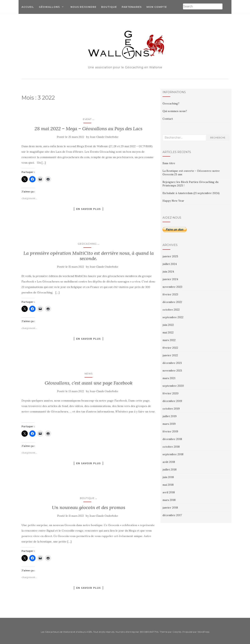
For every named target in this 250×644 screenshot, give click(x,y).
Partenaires (132, 7)
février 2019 (170, 431)
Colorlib (177, 632)
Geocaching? (171, 103)
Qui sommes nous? (175, 111)
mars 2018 (169, 500)
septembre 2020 (173, 386)
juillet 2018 (170, 469)
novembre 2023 (172, 287)
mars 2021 (169, 378)
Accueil (28, 7)
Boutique (109, 7)
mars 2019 (169, 424)
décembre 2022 (172, 302)
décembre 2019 (172, 401)
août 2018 (169, 462)
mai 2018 (168, 485)
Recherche (218, 138)
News (89, 374)
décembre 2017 (172, 515)
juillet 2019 (170, 416)
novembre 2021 (172, 371)
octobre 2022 (171, 310)
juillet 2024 (170, 264)
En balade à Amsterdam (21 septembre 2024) (191, 193)
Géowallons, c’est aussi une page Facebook (89, 383)
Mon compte (157, 7)
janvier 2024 (170, 279)
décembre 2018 (172, 439)
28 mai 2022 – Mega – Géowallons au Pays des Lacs (88, 129)
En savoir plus (88, 209)
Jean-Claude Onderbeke (104, 137)
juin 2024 (168, 272)
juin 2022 (168, 325)
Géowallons (49, 7)
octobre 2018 (171, 447)
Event (87, 119)
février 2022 (170, 348)
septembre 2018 (173, 454)
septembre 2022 (173, 317)
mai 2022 (168, 332)
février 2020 (171, 393)
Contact (168, 119)
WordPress (203, 632)
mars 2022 (169, 340)
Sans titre (169, 163)
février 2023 (170, 294)
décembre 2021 (172, 363)
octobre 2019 (171, 409)
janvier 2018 (170, 508)
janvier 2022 (170, 355)
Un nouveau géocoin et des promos (89, 507)
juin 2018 (168, 477)
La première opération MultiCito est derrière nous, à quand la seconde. (89, 256)
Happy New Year (173, 201)
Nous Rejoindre (83, 7)
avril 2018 (169, 492)
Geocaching (87, 244)
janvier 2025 (170, 256)
